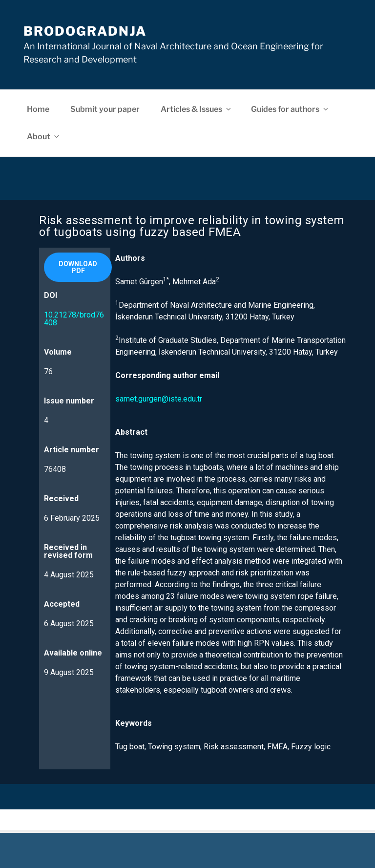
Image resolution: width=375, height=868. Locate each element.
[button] (78, 267)
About (44, 137)
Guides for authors (290, 109)
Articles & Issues (197, 109)
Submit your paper (105, 109)
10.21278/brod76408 (74, 319)
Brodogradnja (85, 31)
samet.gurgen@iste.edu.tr (159, 399)
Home (38, 109)
